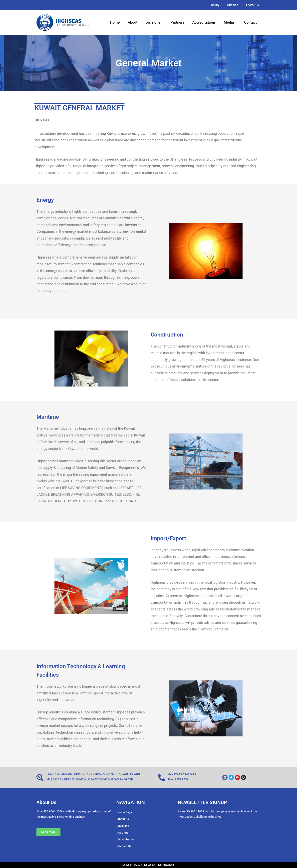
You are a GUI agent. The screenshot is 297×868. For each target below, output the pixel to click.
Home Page (125, 812)
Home (115, 22)
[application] (162, 23)
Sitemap (233, 5)
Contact (250, 22)
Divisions (154, 22)
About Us (123, 819)
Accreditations (204, 22)
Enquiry (214, 5)
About (133, 22)
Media (230, 22)
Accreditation (126, 839)
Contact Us (124, 846)
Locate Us (252, 5)
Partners (177, 22)
